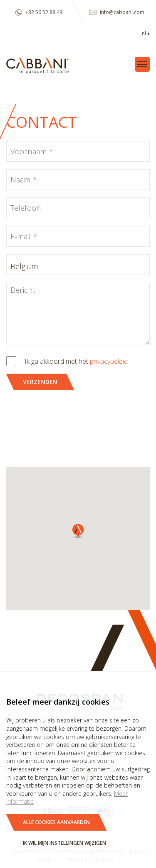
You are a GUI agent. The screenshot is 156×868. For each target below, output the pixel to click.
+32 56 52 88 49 (39, 12)
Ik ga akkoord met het (76, 361)
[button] (78, 531)
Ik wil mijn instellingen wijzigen (64, 843)
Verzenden (40, 382)
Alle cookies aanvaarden (56, 822)
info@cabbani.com (117, 12)
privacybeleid (109, 361)
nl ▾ (146, 33)
